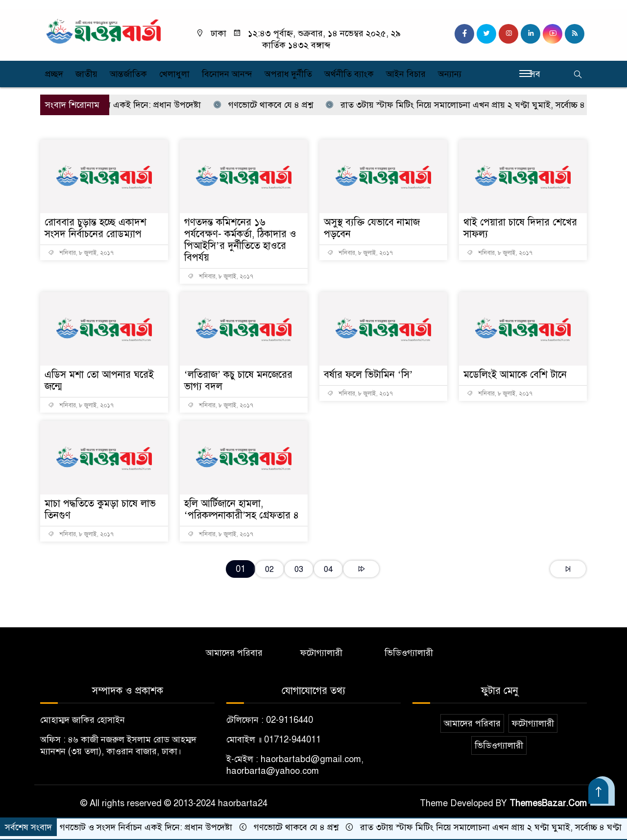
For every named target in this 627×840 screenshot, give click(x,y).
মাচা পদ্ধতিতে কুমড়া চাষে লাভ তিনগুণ (100, 509)
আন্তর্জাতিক (128, 74)
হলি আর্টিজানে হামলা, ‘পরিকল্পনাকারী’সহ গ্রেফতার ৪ (241, 509)
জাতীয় (86, 74)
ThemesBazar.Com (548, 803)
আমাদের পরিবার (234, 653)
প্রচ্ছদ (54, 74)
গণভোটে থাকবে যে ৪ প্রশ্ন (270, 105)
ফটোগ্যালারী (321, 653)
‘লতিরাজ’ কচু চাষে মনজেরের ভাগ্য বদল (238, 381)
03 (299, 569)
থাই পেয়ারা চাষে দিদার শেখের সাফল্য (520, 228)
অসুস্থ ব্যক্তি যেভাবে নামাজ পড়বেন (372, 228)
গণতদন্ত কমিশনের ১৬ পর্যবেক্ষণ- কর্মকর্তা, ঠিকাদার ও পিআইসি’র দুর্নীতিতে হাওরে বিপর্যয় (240, 240)
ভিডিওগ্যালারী (409, 653)
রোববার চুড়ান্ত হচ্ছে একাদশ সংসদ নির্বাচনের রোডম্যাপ (96, 228)
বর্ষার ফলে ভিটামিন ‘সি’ (368, 375)
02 (269, 569)
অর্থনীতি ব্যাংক (349, 74)
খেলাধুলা (174, 74)
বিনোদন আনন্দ (227, 74)
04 (328, 569)
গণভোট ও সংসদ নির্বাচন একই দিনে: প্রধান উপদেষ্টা (114, 105)
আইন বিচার (406, 74)
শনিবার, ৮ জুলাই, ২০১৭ (81, 253)
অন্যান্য (450, 74)
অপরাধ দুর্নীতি (288, 74)
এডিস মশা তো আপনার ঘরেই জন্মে (99, 381)
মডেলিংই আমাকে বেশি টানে (515, 375)
